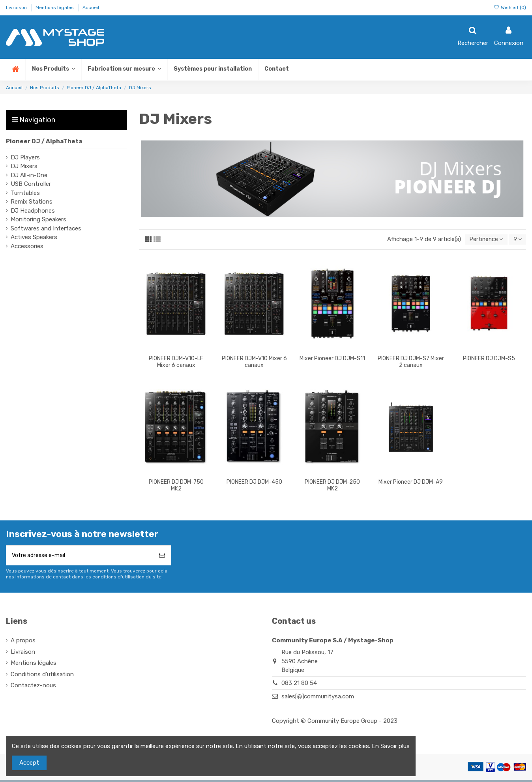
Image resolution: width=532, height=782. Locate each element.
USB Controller (31, 184)
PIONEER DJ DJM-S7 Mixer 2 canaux (411, 363)
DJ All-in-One (29, 175)
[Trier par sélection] (484, 240)
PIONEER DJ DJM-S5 (489, 359)
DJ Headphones (33, 211)
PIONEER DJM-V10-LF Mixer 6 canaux (176, 363)
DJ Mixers (24, 166)
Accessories (27, 246)
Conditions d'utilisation (42, 676)
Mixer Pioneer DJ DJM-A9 (411, 483)
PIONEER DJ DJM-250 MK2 (332, 486)
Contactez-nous (33, 687)
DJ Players (25, 157)
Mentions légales (55, 7)
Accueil (91, 7)
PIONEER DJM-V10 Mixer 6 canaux (254, 363)
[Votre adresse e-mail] (80, 557)
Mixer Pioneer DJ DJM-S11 (332, 359)
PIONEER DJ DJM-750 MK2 (176, 486)
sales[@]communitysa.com (318, 698)
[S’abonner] (162, 557)
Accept (29, 763)
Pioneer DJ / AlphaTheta (44, 141)
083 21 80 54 (299, 685)
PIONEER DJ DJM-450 (254, 483)
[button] (124, 69)
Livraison (17, 7)
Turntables (25, 193)
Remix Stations (32, 202)
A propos (23, 642)
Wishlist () (510, 7)
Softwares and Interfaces (46, 228)
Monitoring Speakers (38, 219)
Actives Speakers (34, 237)
